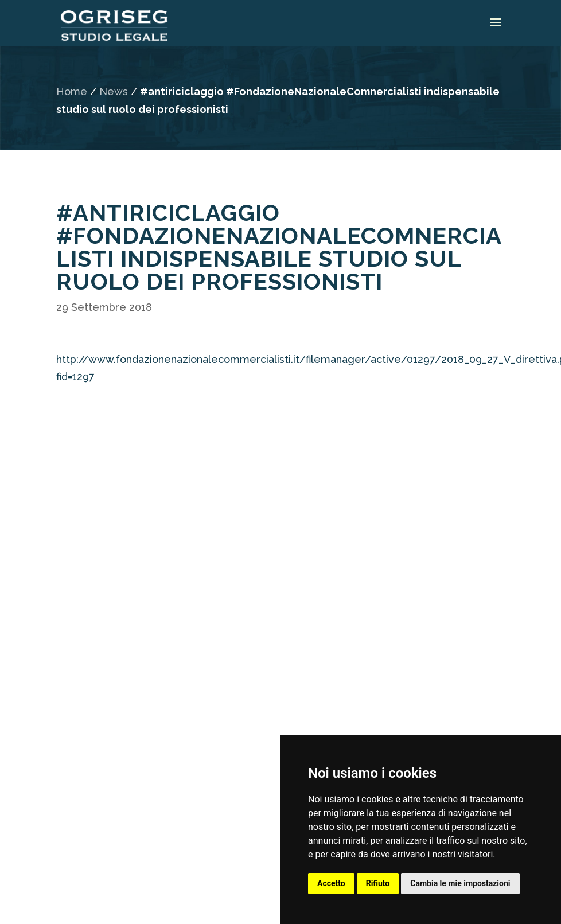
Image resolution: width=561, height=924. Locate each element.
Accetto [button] (331, 883)
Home (72, 91)
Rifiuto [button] (378, 883)
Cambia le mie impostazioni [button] (460, 883)
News (114, 91)
